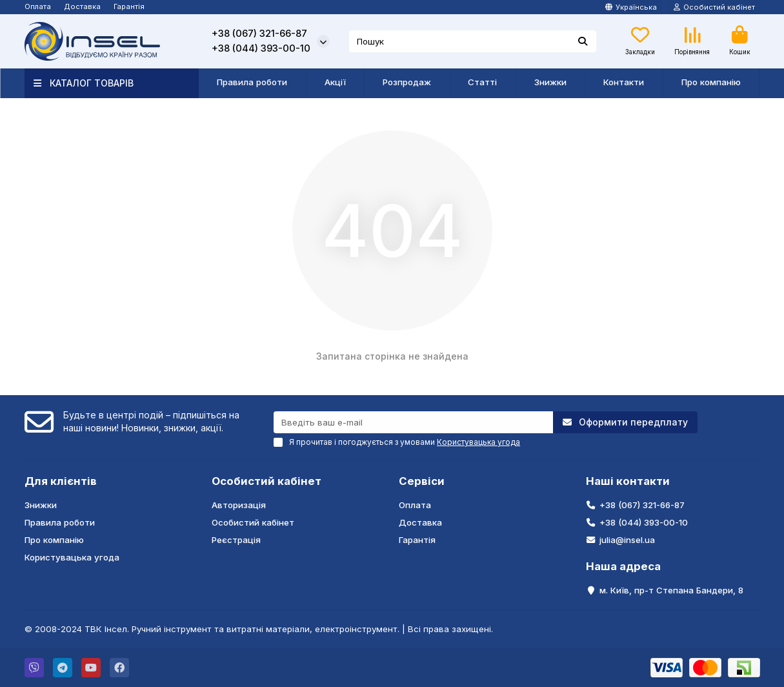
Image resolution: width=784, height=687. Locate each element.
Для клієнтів (61, 481)
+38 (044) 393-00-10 (261, 48)
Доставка (82, 6)
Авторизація (239, 505)
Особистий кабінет (266, 481)
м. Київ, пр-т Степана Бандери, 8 (671, 590)
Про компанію (711, 82)
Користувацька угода (72, 557)
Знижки (550, 82)
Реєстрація (236, 540)
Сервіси (422, 481)
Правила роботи (252, 82)
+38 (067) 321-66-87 (259, 34)
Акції (335, 82)
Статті (482, 82)
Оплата (38, 6)
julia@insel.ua (627, 540)
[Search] (473, 41)
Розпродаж (407, 82)
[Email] (413, 422)
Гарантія (129, 6)
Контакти (624, 82)
